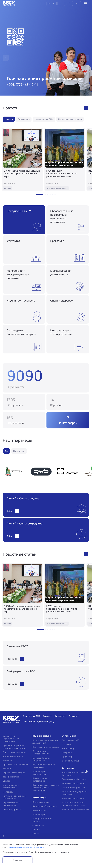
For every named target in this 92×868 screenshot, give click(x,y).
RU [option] (49, 4)
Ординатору (68, 757)
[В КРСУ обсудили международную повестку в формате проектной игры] (22, 160)
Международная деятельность (11, 786)
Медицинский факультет (73, 798)
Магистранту (68, 748)
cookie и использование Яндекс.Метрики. (27, 847)
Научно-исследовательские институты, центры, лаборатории (46, 788)
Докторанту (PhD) (70, 761)
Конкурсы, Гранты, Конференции (41, 759)
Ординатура (38, 825)
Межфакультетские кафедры (75, 809)
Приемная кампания (42, 802)
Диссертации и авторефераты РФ (41, 752)
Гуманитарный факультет (74, 787)
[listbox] (51, 4)
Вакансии (7, 760)
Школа (36, 833)
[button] (41, 94)
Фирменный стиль (11, 777)
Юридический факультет (73, 783)
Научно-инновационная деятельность (14, 797)
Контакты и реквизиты (13, 756)
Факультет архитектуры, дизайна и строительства (74, 804)
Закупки (7, 781)
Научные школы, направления (40, 780)
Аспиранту (67, 753)
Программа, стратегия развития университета (14, 747)
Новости (7, 769)
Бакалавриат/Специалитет (45, 806)
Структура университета (14, 752)
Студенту (66, 744)
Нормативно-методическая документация (45, 742)
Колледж (37, 829)
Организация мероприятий (15, 764)
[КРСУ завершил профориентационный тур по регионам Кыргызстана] (65, 160)
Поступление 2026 (70, 740)
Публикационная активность (46, 747)
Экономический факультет (74, 779)
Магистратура (39, 810)
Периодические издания (14, 773)
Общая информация (12, 809)
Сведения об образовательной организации (11, 739)
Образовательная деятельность (11, 804)
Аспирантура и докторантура (39, 773)
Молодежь (8, 792)
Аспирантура (39, 814)
